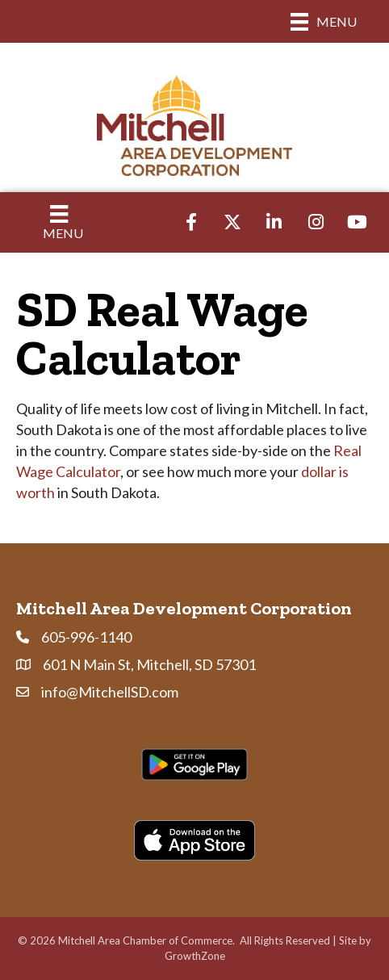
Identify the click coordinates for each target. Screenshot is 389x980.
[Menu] (324, 21)
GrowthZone (195, 956)
